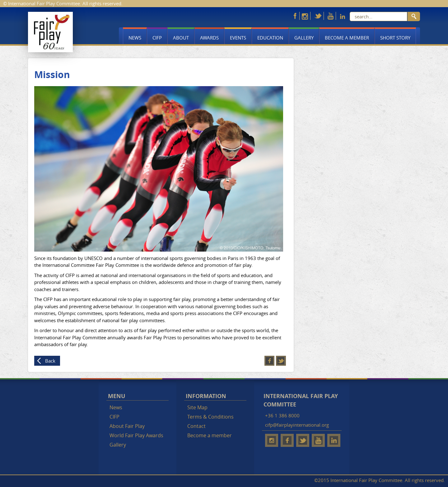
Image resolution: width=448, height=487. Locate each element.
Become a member (347, 38)
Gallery (304, 38)
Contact (196, 426)
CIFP (157, 38)
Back (50, 361)
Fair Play (50, 32)
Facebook (269, 361)
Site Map (197, 407)
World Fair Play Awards (136, 435)
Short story (395, 38)
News (135, 38)
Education (270, 38)
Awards (209, 38)
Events (238, 38)
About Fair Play (127, 426)
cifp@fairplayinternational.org (297, 425)
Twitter (281, 361)
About (181, 38)
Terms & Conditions (210, 417)
